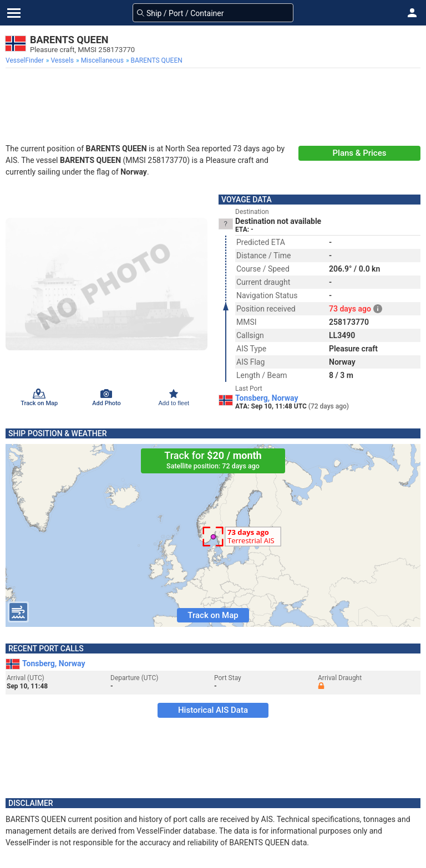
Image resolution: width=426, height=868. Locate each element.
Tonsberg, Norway (267, 398)
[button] (412, 13)
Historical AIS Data (213, 710)
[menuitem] (26, 60)
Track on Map (213, 615)
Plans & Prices (360, 153)
